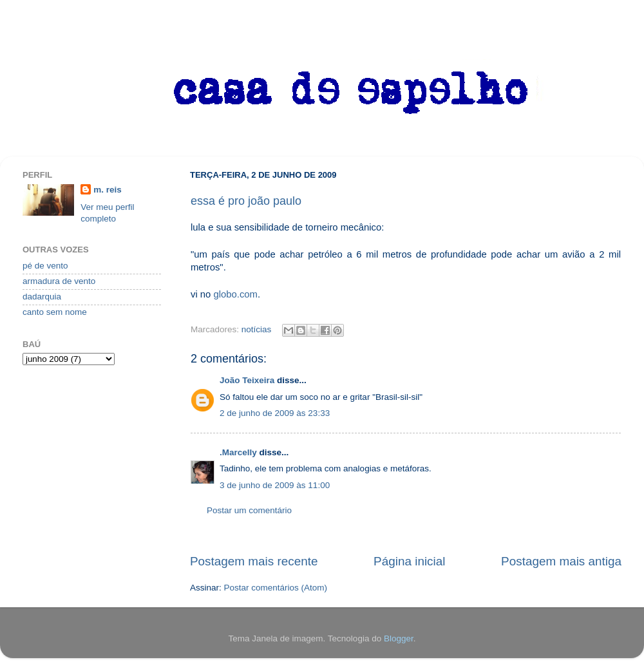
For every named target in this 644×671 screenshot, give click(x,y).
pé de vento (45, 266)
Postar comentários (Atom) (276, 588)
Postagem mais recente (254, 561)
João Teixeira (247, 380)
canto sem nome (55, 312)
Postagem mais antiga (561, 561)
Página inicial (409, 561)
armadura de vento (59, 281)
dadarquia (42, 297)
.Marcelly (238, 452)
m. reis (108, 190)
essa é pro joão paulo (246, 201)
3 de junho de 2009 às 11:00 (275, 485)
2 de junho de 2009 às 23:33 (275, 413)
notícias (257, 329)
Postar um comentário (249, 510)
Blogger (399, 638)
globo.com (235, 294)
